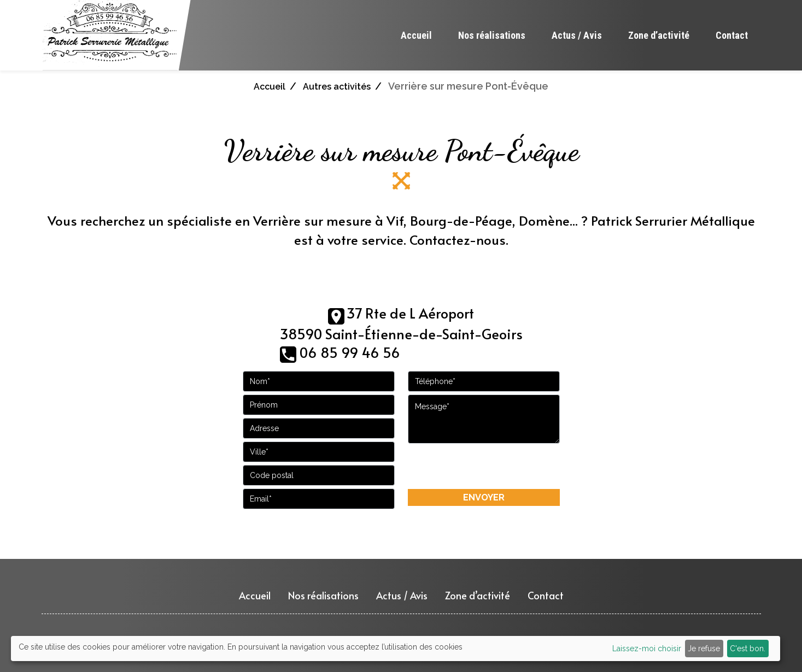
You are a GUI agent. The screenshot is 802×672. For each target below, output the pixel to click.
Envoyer (484, 497)
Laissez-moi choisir (647, 649)
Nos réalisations (492, 35)
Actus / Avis (577, 35)
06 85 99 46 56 (350, 352)
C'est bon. (748, 649)
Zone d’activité (659, 35)
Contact (732, 35)
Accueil (416, 35)
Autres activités (337, 87)
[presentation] (484, 466)
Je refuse (704, 649)
